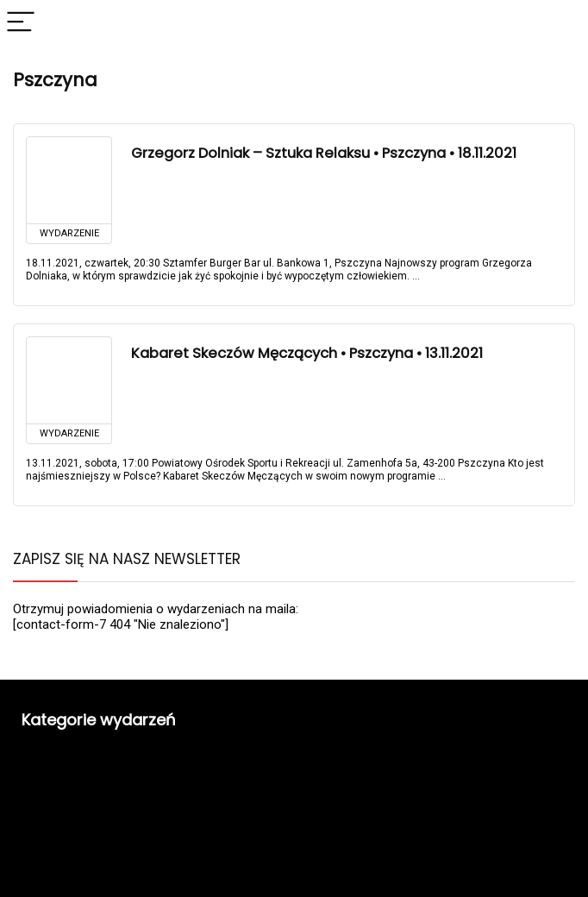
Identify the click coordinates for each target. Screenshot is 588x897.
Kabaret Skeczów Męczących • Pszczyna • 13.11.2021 (307, 353)
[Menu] (21, 23)
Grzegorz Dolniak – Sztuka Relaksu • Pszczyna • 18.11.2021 (324, 153)
